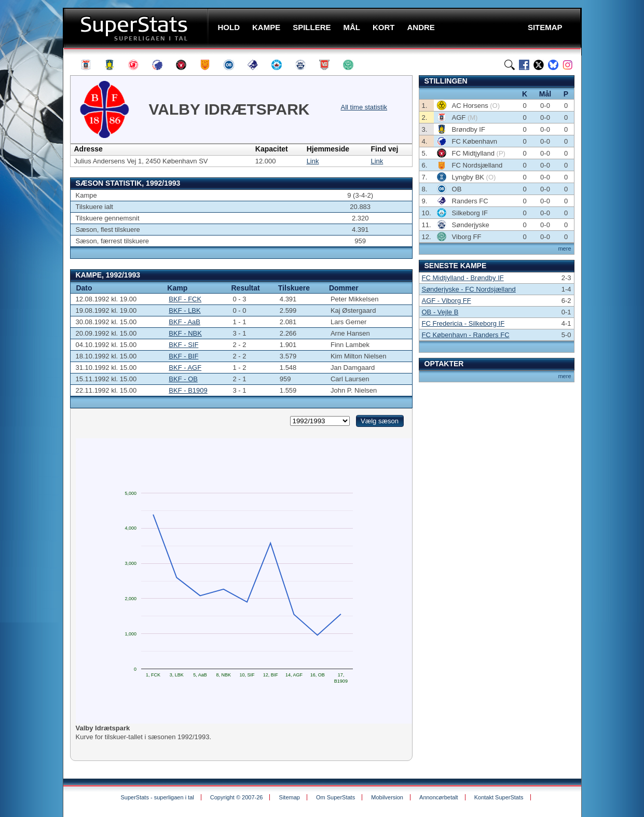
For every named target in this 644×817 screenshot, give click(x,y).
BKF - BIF (183, 356)
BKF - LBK (184, 310)
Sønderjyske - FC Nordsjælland (469, 289)
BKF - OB (183, 379)
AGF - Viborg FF (447, 301)
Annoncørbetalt (439, 797)
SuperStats (137, 28)
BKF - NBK (185, 333)
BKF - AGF (185, 368)
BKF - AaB (184, 322)
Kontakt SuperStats (499, 797)
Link (313, 161)
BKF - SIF (183, 345)
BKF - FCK (185, 299)
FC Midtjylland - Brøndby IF (463, 278)
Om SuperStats (335, 797)
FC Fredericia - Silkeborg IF (463, 323)
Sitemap (290, 797)
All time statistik (364, 107)
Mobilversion (387, 797)
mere (564, 248)
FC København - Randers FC (466, 335)
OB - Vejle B (440, 312)
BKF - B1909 (188, 390)
